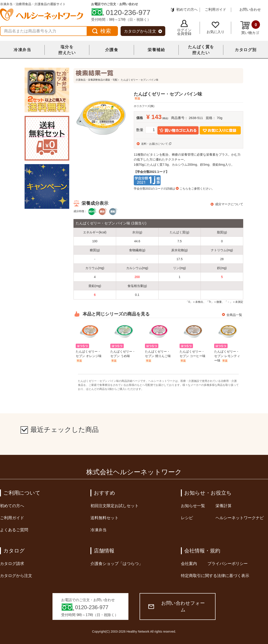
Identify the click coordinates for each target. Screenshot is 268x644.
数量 (140, 130)
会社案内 (189, 564)
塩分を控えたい (67, 50)
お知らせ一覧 (193, 506)
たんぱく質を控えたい (201, 50)
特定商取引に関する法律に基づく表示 (215, 576)
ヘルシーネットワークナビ (240, 518)
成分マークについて (229, 204)
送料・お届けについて (155, 144)
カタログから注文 (143, 31)
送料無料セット (105, 518)
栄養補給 (156, 50)
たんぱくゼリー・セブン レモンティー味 (227, 356)
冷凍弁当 (22, 50)
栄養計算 (224, 506)
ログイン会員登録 (184, 28)
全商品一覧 (234, 315)
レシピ (187, 518)
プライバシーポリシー (228, 564)
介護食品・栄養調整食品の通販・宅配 (97, 80)
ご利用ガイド (216, 9)
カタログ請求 (12, 564)
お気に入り (216, 28)
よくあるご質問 (14, 530)
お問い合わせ (250, 9)
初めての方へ (184, 9)
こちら (184, 189)
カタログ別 (246, 50)
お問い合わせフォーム (177, 606)
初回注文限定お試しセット (115, 506)
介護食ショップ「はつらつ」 (117, 564)
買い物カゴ (250, 27)
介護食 (112, 50)
